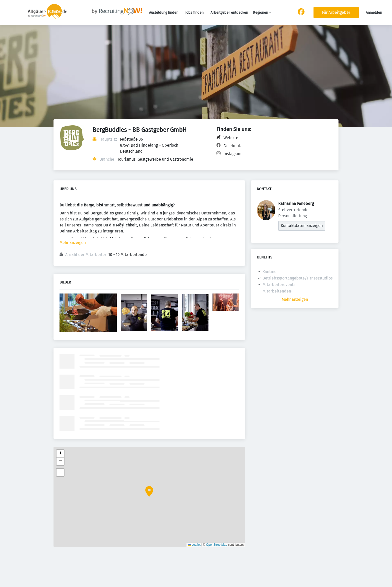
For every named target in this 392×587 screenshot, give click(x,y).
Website (231, 138)
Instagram (232, 154)
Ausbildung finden (164, 13)
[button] (149, 491)
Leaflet (194, 545)
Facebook (232, 146)
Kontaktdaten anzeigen (302, 226)
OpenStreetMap (217, 545)
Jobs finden (194, 13)
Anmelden (374, 13)
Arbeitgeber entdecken (229, 13)
